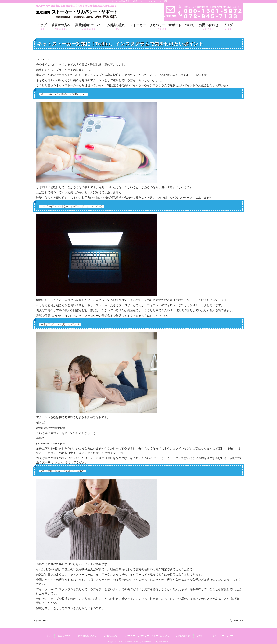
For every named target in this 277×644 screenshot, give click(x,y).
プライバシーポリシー (222, 636)
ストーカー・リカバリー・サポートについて (146, 636)
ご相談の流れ (110, 636)
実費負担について (87, 636)
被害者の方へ (64, 636)
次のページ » (236, 621)
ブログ (200, 636)
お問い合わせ (183, 636)
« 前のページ (41, 621)
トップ (47, 636)
